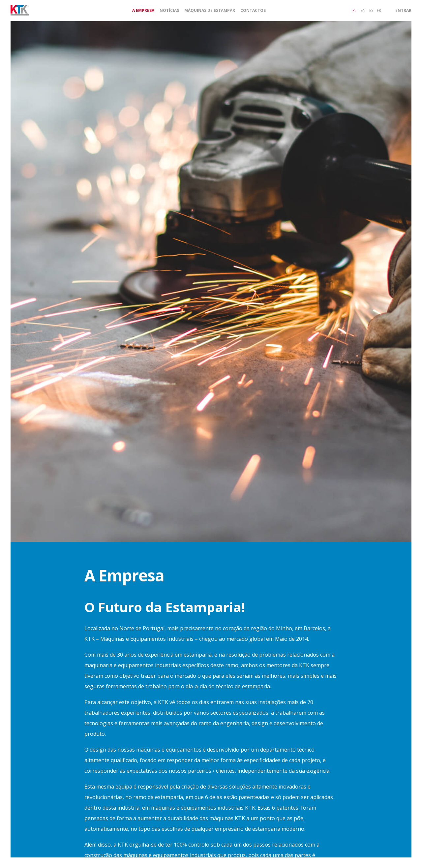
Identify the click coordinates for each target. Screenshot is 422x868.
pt (355, 10)
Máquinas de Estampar (210, 11)
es (371, 10)
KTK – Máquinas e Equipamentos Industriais (139, 639)
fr (379, 10)
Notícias (169, 11)
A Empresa (143, 11)
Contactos (253, 11)
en (363, 10)
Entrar (403, 10)
